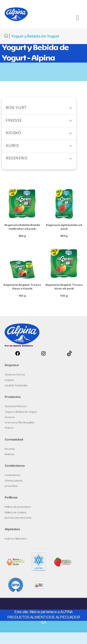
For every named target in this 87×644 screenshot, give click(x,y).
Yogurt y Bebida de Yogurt (21, 412)
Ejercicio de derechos (18, 518)
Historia (9, 380)
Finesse (14, 121)
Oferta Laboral (13, 481)
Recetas (10, 449)
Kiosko (14, 133)
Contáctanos (13, 475)
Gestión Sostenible (16, 385)
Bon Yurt (16, 108)
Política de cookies (16, 512)
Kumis (12, 146)
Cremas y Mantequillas (19, 423)
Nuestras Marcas (16, 406)
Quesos (10, 417)
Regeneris (16, 158)
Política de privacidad (18, 507)
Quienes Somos (15, 375)
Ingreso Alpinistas (16, 539)
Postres (9, 428)
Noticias (10, 454)
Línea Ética (11, 486)
